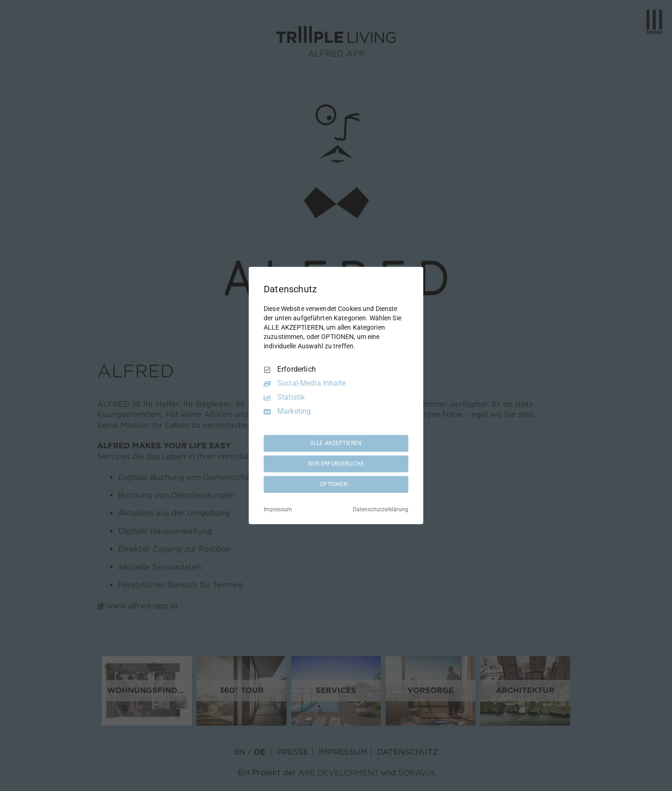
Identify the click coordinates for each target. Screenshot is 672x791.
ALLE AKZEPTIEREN (336, 443)
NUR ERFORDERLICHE (336, 464)
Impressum (278, 510)
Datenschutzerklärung (381, 510)
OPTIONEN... (336, 484)
